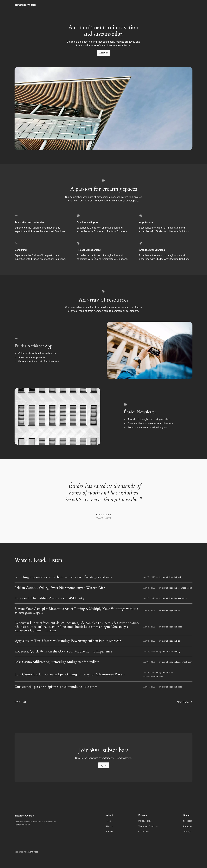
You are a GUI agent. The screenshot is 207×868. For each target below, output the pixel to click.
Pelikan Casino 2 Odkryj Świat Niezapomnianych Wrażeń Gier (60, 588)
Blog (178, 641)
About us (104, 53)
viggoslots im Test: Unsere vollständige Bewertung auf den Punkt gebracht (68, 641)
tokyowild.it (181, 598)
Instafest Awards (25, 5)
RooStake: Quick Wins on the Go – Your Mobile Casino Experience (63, 651)
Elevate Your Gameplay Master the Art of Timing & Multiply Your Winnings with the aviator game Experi (76, 611)
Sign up (104, 765)
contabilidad (168, 577)
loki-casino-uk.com (154, 677)
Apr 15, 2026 (149, 577)
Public (179, 577)
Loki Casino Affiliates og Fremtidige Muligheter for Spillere (57, 662)
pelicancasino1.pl (184, 588)
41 (25, 702)
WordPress (33, 852)
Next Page (185, 702)
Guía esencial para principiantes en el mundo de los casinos (56, 687)
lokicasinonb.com (184, 662)
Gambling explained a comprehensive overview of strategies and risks (63, 577)
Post (178, 611)
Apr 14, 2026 (149, 662)
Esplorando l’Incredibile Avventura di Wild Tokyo (50, 598)
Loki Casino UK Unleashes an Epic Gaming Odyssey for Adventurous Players (70, 674)
